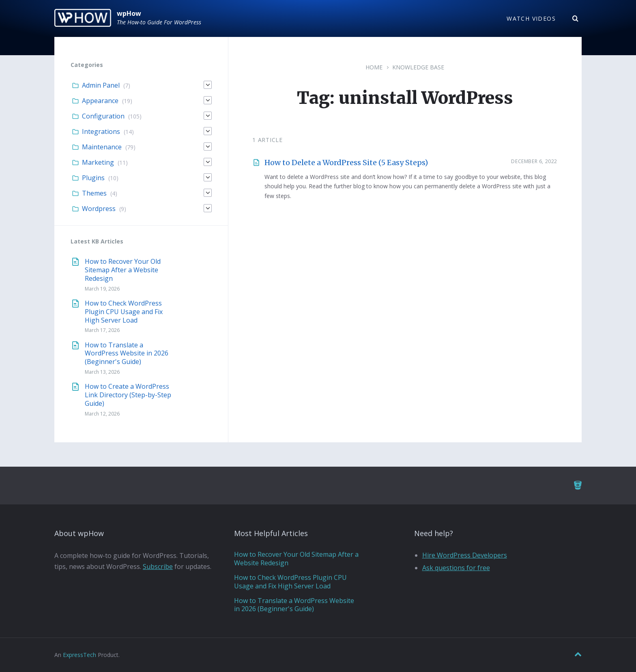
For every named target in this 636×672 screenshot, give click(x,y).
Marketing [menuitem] (98, 162)
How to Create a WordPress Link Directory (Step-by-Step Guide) (128, 395)
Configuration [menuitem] (103, 116)
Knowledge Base (418, 67)
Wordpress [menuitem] (99, 209)
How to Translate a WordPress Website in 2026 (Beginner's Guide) (127, 353)
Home (374, 67)
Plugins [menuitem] (93, 178)
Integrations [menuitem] (101, 131)
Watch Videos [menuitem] (531, 18)
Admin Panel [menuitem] (101, 85)
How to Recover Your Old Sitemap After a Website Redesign (123, 270)
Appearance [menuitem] (100, 101)
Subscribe (158, 566)
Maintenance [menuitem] (102, 147)
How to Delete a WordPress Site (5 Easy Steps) (346, 163)
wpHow (129, 13)
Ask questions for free (456, 568)
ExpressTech (79, 655)
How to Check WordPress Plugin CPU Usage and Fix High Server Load (124, 312)
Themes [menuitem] (94, 193)
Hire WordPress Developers (465, 555)
